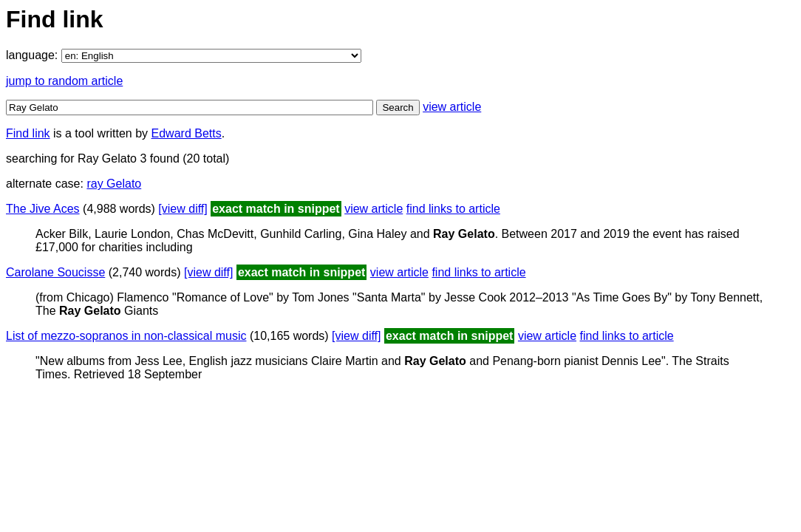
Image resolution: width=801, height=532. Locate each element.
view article (452, 107)
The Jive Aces (43, 209)
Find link (28, 133)
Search (398, 108)
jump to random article (64, 81)
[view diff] (183, 209)
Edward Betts (187, 133)
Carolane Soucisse (55, 272)
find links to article (453, 209)
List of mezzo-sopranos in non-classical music (126, 336)
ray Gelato (114, 184)
